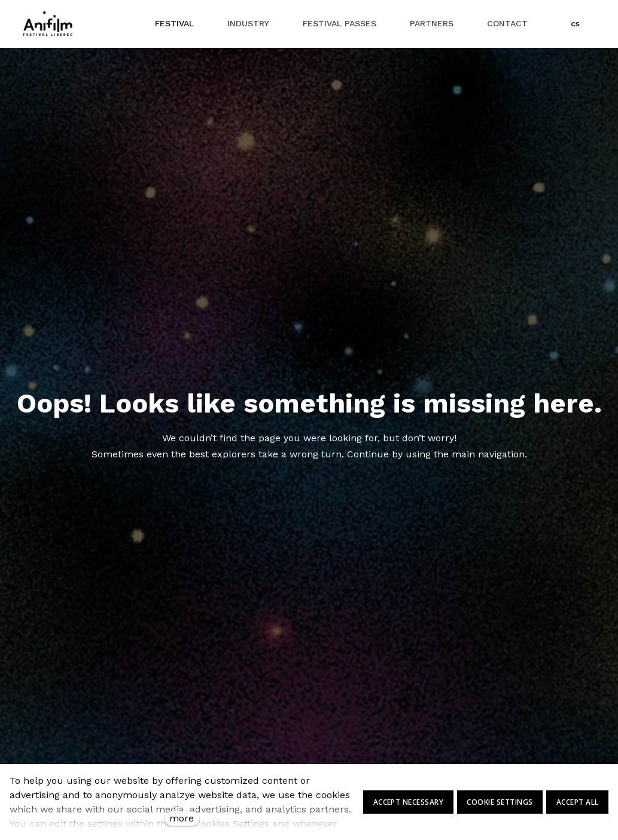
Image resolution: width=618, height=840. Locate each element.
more (182, 818)
